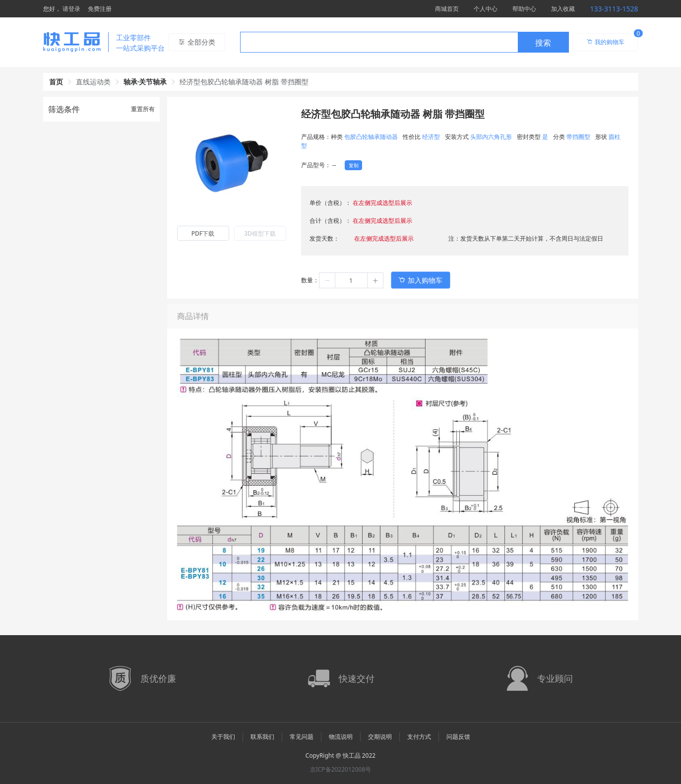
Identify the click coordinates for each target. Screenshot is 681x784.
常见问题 (302, 737)
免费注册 (100, 9)
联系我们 (262, 737)
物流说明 (341, 737)
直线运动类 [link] (93, 82)
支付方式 (419, 737)
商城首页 (447, 9)
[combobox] (404, 42)
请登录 (71, 9)
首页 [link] (56, 82)
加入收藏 (563, 9)
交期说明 (380, 737)
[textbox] (379, 43)
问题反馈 (458, 737)
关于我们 (223, 737)
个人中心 (486, 9)
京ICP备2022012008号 (341, 769)
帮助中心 (524, 9)
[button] (327, 280)
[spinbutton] (351, 280)
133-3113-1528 (614, 9)
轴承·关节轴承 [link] (145, 82)
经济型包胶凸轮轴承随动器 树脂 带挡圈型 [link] (244, 82)
